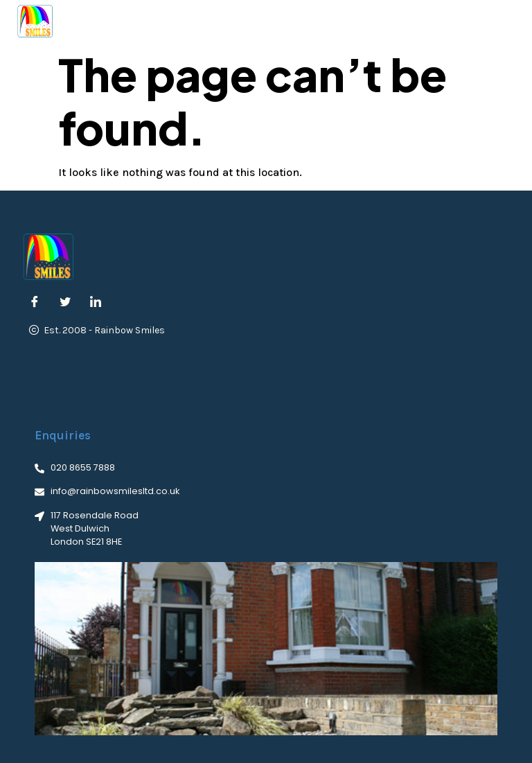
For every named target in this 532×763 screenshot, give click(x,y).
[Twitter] (65, 303)
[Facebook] (35, 303)
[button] (505, 21)
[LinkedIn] (96, 303)
